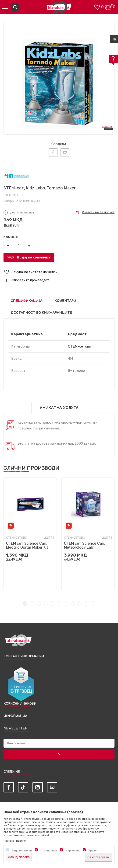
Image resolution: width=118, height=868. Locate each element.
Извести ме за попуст (98, 212)
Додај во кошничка (33, 257)
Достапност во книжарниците (41, 313)
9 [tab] (79, 604)
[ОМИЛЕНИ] (97, 7)
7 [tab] (66, 604)
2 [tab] (32, 604)
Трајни (93, 851)
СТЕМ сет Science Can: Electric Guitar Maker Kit (27, 545)
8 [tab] (73, 604)
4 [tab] (45, 604)
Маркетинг (73, 851)
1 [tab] (25, 604)
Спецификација (27, 301)
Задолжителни (22, 851)
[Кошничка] (109, 7)
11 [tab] (93, 604)
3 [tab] (39, 604)
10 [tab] (86, 604)
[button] (59, 272)
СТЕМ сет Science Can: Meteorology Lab (85, 545)
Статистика (49, 851)
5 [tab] (52, 604)
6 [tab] (59, 604)
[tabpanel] (59, 76)
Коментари (65, 301)
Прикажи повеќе (15, 841)
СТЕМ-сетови (14, 195)
